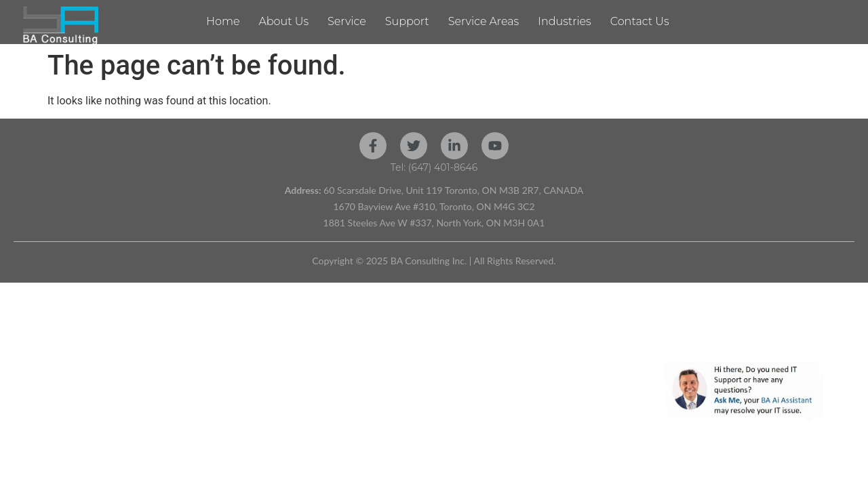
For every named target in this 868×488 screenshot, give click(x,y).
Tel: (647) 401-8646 (434, 167)
